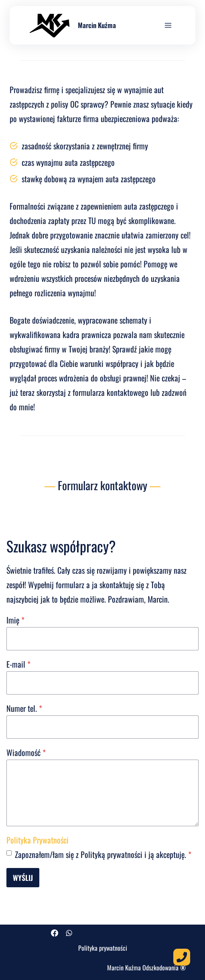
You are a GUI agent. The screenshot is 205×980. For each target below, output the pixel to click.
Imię (15, 620)
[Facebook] (55, 933)
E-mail (18, 664)
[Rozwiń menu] (168, 25)
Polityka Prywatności (38, 840)
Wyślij (23, 878)
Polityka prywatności (103, 948)
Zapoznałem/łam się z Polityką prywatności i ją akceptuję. (103, 854)
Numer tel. (24, 708)
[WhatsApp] (69, 933)
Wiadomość (26, 752)
